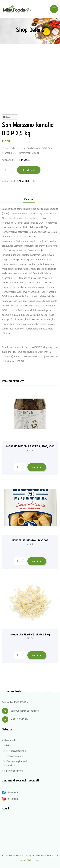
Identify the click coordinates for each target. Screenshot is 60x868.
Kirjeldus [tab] (29, 200)
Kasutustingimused (16, 761)
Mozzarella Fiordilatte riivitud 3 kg (30, 634)
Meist (8, 745)
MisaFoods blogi (14, 771)
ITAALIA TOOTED (25, 181)
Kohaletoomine (14, 756)
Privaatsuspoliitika (16, 751)
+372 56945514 (20, 719)
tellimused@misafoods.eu (25, 711)
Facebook (10, 792)
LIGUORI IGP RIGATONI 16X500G (30, 540)
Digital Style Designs (30, 860)
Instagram (10, 799)
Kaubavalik (11, 740)
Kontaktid (10, 765)
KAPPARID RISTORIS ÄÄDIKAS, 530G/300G (30, 446)
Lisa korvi (29, 170)
